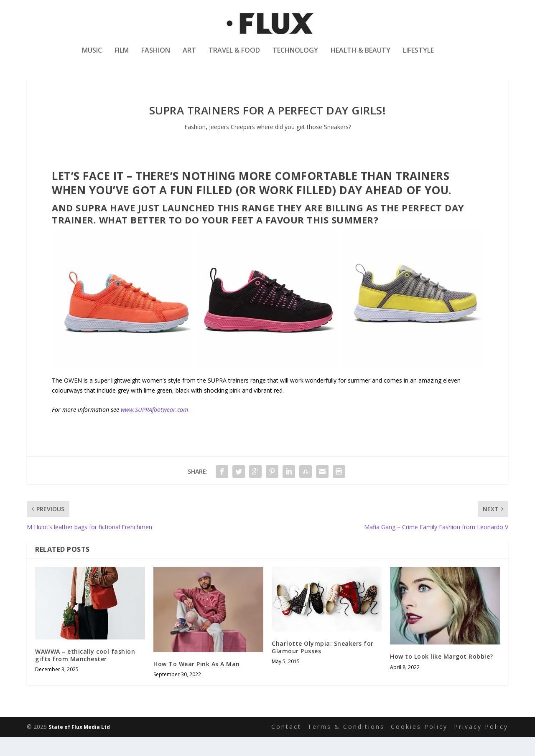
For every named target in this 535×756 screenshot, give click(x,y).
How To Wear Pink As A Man (197, 683)
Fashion (156, 56)
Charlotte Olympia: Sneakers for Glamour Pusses (323, 666)
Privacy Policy (481, 746)
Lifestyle (418, 56)
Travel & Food (234, 56)
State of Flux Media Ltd (79, 746)
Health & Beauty (360, 56)
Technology (295, 56)
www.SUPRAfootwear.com (154, 429)
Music (92, 56)
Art (189, 56)
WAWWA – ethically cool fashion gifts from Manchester (85, 674)
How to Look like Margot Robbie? (442, 676)
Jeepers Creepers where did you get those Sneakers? (280, 146)
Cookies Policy (419, 746)
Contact (286, 746)
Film (122, 56)
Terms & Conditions (346, 746)
